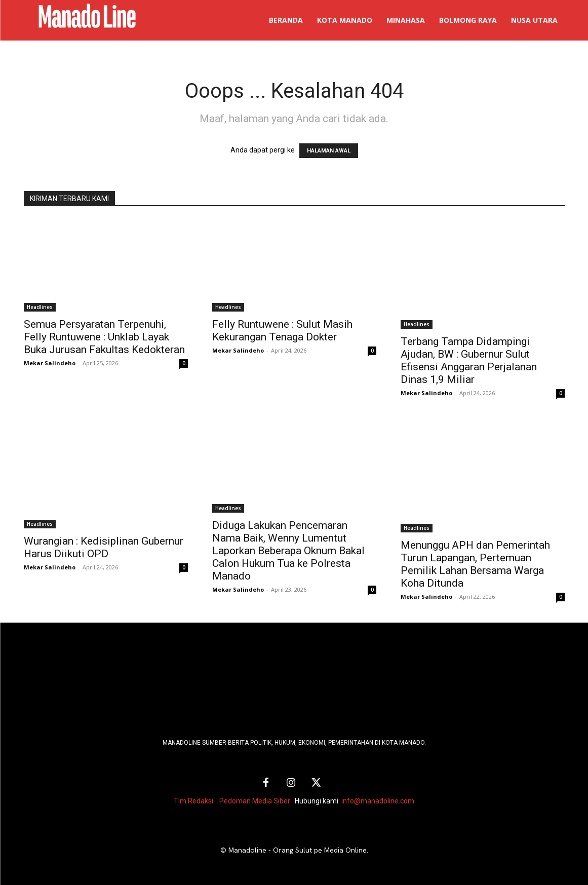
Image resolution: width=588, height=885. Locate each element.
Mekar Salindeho (50, 363)
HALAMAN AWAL (329, 151)
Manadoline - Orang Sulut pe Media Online (298, 850)
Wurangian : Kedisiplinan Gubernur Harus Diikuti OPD (104, 547)
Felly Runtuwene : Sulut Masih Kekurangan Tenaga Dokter (282, 331)
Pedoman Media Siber (255, 801)
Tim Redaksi (193, 801)
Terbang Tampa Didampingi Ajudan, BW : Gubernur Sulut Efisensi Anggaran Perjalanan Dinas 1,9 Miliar (469, 360)
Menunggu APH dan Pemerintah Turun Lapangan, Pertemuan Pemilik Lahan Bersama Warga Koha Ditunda (475, 564)
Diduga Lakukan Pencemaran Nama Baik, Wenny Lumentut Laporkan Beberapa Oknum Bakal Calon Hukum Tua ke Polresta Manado (288, 551)
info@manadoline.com (378, 801)
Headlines (40, 307)
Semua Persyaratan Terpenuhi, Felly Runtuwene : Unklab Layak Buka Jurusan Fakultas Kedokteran (104, 337)
